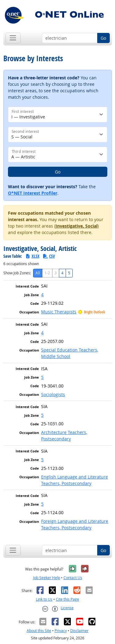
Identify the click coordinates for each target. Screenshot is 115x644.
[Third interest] (58, 155)
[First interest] (58, 115)
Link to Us (44, 599)
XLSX (32, 256)
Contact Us (73, 578)
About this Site (39, 631)
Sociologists (53, 394)
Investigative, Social (77, 226)
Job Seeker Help (47, 578)
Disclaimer (79, 631)
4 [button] (42, 294)
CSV (49, 256)
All (38, 273)
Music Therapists (59, 312)
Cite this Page (67, 599)
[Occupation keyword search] (70, 38)
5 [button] (42, 377)
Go (103, 38)
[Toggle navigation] (13, 38)
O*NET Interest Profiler (33, 193)
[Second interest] (58, 135)
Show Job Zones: (17, 273)
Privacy (61, 631)
